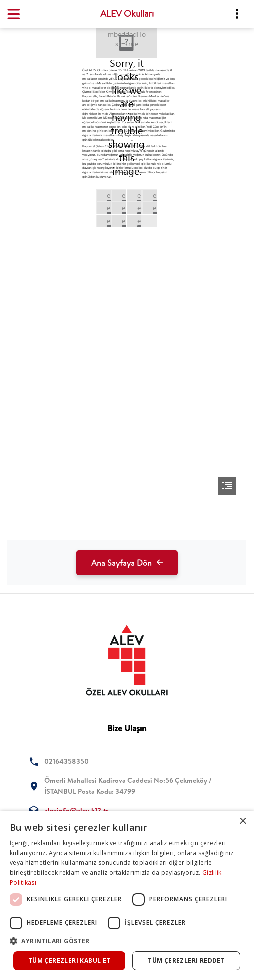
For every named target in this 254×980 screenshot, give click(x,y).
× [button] (243, 821)
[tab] (127, 660)
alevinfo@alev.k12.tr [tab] (76, 810)
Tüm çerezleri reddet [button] (186, 960)
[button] (127, 941)
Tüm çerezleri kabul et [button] (70, 960)
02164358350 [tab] (67, 761)
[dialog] (127, 895)
